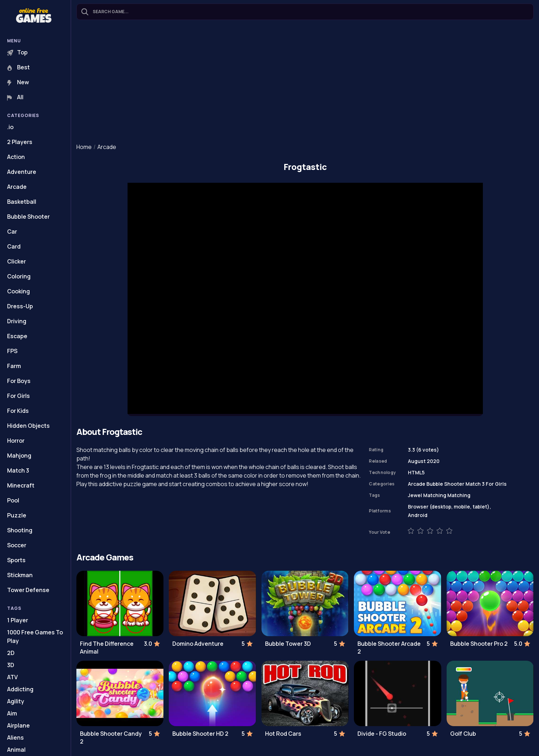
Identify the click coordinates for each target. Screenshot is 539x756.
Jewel (415, 495)
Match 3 (18, 470)
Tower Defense (28, 590)
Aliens (15, 738)
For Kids (18, 411)
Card (14, 246)
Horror (16, 441)
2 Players (20, 142)
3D (11, 665)
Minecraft (21, 485)
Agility (16, 701)
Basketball (22, 202)
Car (12, 231)
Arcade (17, 187)
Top (17, 52)
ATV (12, 677)
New (18, 82)
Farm (14, 366)
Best (18, 67)
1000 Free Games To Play (35, 637)
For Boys (19, 381)
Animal (16, 750)
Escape (17, 336)
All (15, 97)
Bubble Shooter (28, 217)
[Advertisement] (305, 82)
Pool (13, 500)
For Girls (18, 396)
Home (84, 147)
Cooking (18, 291)
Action (16, 157)
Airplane (18, 725)
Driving (17, 321)
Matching (435, 495)
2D (11, 653)
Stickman (20, 575)
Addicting (20, 689)
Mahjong (19, 456)
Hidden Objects (28, 426)
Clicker (17, 261)
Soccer (17, 545)
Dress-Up (20, 306)
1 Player (18, 620)
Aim (12, 713)
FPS (12, 351)
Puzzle (17, 515)
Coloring (19, 276)
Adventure (22, 172)
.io (10, 127)
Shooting (20, 530)
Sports (16, 560)
